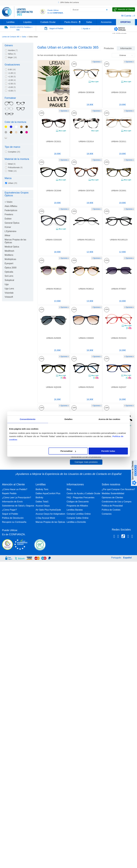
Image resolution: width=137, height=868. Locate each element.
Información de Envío (12, 502)
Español (127, 558)
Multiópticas (10, 259)
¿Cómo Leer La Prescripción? (17, 498)
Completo (14, 152)
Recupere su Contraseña (14, 522)
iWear (7, 235)
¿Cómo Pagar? (9, 510)
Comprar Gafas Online (78, 518)
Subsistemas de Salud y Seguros (18, 506)
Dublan (8, 219)
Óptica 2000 (10, 268)
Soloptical (9, 280)
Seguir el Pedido (10, 514)
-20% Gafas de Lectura (69, 2)
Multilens (9, 255)
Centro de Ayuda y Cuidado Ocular (83, 493)
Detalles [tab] (68, 419)
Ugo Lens (9, 289)
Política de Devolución (13, 518)
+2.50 (12, 84)
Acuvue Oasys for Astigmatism (50, 514)
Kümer (8, 227)
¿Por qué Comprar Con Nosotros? (118, 489)
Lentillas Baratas (75, 510)
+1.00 (12, 73)
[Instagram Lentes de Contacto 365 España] (118, 537)
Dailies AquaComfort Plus (48, 493)
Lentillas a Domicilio (76, 522)
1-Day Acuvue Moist (45, 518)
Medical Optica (12, 247)
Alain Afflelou (11, 206)
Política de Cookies (111, 510)
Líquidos (27, 22)
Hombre (13, 50)
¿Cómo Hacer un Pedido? (15, 489)
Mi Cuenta (126, 16)
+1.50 (12, 77)
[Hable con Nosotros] (124, 9)
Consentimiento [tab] (28, 419)
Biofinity (39, 498)
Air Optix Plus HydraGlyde (48, 510)
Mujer (12, 57)
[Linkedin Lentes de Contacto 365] (128, 537)
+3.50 (12, 91)
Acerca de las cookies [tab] (109, 419)
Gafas (89, 22)
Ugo (7, 284)
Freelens (9, 214)
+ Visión (9, 202)
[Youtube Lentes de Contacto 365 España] (132, 537)
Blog (69, 489)
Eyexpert (9, 263)
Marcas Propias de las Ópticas (50, 522)
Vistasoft (9, 297)
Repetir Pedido (9, 493)
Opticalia (9, 272)
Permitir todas (108, 451)
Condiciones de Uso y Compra (116, 502)
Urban (13, 183)
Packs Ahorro (71, 22)
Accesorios (106, 22)
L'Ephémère (10, 231)
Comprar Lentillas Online (79, 514)
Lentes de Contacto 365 (11, 37)
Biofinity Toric (42, 489)
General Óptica (12, 223)
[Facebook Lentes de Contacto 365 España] (114, 537)
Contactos (107, 514)
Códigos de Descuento (78, 502)
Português (116, 558)
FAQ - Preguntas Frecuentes (81, 498)
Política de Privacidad (112, 506)
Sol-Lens (9, 276)
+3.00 (12, 87)
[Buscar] (107, 10)
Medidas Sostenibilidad (113, 493)
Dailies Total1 (42, 502)
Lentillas (11, 22)
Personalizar (68, 451)
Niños (12, 54)
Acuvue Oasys (43, 506)
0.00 (12, 70)
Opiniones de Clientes (112, 498)
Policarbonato (15, 167)
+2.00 (12, 80)
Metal (12, 164)
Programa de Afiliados (77, 506)
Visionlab (9, 293)
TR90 (12, 171)
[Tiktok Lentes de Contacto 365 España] (123, 537)
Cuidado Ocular (48, 22)
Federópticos (11, 210)
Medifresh (9, 251)
